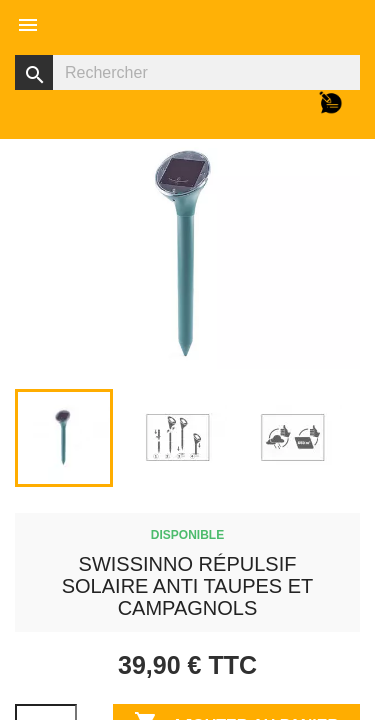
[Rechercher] (187, 72)
